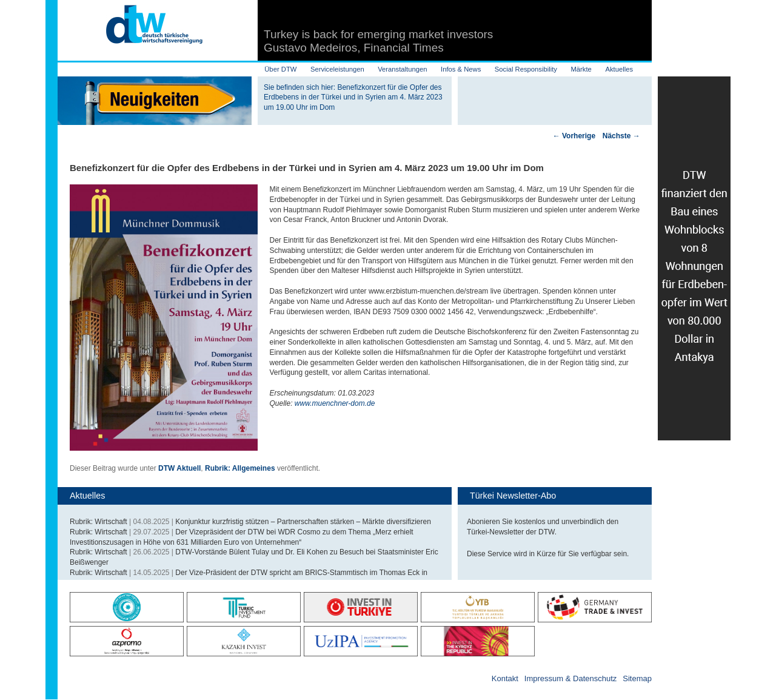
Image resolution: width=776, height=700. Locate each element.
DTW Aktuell (179, 468)
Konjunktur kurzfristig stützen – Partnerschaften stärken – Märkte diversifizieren (303, 522)
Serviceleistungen (337, 69)
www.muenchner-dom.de (335, 403)
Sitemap (637, 678)
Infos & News (461, 69)
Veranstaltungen (402, 69)
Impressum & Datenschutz (570, 678)
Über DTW (280, 69)
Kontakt (505, 678)
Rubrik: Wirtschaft (99, 522)
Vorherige (574, 136)
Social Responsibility (526, 69)
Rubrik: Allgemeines (240, 468)
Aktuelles (619, 69)
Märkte (581, 69)
